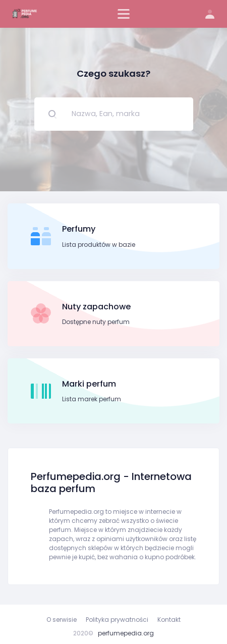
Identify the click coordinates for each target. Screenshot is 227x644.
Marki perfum (89, 384)
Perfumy (79, 229)
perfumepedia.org (126, 633)
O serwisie (62, 620)
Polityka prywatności (117, 620)
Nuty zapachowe (96, 307)
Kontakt (169, 620)
